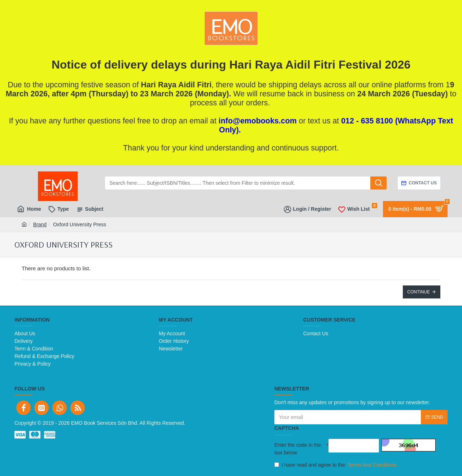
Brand (40, 224)
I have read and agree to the (336, 465)
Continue (419, 292)
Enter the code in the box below (298, 449)
